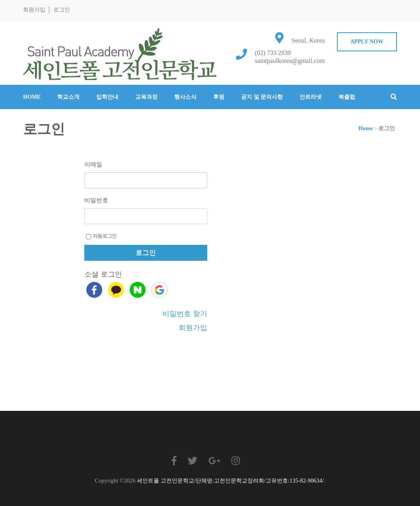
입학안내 (107, 97)
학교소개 (68, 97)
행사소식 (185, 97)
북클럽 (347, 97)
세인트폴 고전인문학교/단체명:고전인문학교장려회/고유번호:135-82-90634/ (230, 481)
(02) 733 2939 (273, 53)
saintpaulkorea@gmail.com (290, 61)
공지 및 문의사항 (262, 97)
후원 (219, 97)
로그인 (62, 10)
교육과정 (146, 97)
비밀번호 (96, 200)
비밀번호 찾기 (185, 314)
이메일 (93, 164)
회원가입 (34, 10)
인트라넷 (311, 97)
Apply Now (367, 42)
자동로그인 (101, 236)
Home (32, 97)
